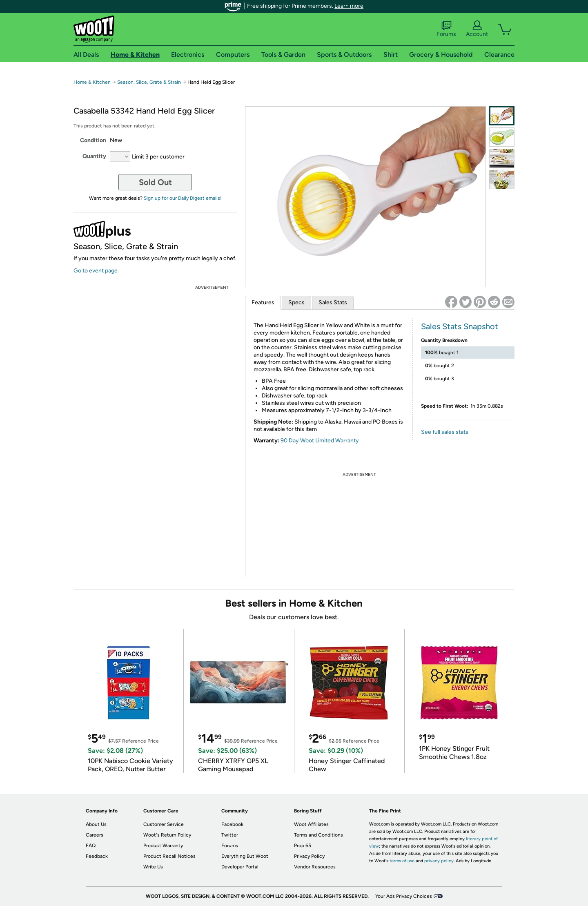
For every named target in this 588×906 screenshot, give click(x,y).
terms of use (402, 861)
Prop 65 (303, 846)
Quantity (94, 156)
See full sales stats (445, 432)
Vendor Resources (315, 867)
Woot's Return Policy (167, 835)
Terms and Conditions (318, 835)
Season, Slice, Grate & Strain (149, 82)
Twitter (230, 835)
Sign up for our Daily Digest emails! (183, 198)
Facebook (232, 824)
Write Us (153, 867)
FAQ (91, 846)
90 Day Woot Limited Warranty (320, 441)
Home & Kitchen (92, 82)
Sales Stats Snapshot (460, 326)
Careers (95, 835)
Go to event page (96, 271)
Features (263, 302)
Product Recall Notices (169, 856)
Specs (296, 302)
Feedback (97, 856)
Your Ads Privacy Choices (404, 896)
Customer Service (164, 824)
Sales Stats (333, 302)
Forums (446, 29)
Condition (93, 140)
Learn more (349, 6)
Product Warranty (163, 846)
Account (477, 29)
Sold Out (155, 182)
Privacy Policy (309, 856)
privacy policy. (439, 861)
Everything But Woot (245, 856)
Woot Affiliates (311, 824)
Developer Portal (240, 867)
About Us (96, 824)
